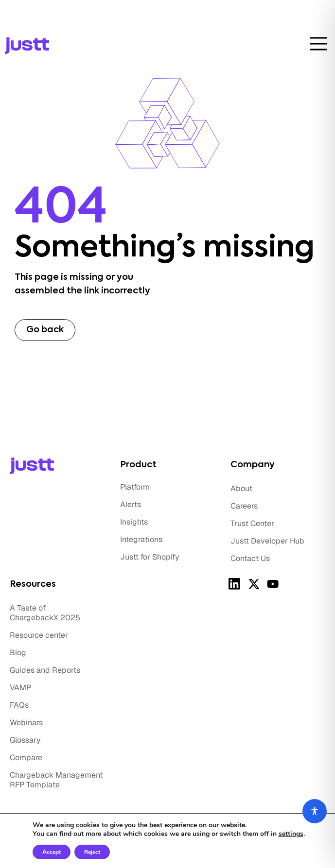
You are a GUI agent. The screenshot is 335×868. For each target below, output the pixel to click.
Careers (244, 506)
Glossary (25, 740)
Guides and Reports (45, 670)
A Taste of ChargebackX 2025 (45, 613)
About (241, 488)
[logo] (55, 46)
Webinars (26, 723)
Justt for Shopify (150, 557)
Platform (135, 487)
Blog (18, 653)
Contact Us (250, 558)
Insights (134, 522)
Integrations (141, 539)
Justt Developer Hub (267, 541)
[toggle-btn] (318, 44)
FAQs (19, 705)
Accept (52, 852)
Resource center (39, 635)
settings (291, 834)
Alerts (131, 504)
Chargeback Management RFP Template (56, 780)
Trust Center (252, 523)
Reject (92, 852)
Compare (26, 757)
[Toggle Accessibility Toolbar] (315, 811)
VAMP (20, 688)
